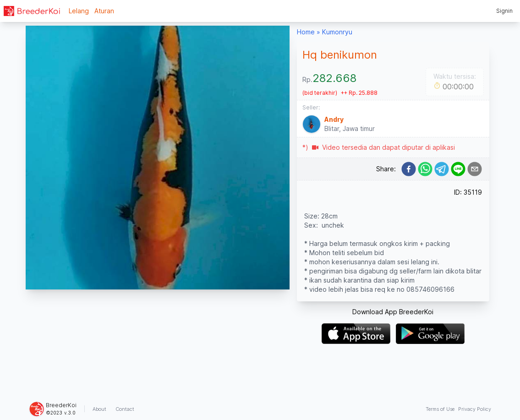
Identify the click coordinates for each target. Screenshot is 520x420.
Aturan (104, 11)
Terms (440, 409)
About (99, 409)
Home (306, 32)
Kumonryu (337, 32)
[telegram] (442, 169)
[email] (475, 169)
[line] (458, 169)
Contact (125, 409)
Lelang (79, 11)
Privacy (475, 409)
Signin (504, 11)
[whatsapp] (425, 169)
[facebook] (409, 169)
